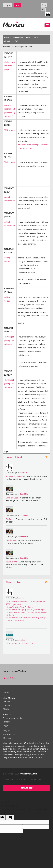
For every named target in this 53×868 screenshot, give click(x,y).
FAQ (16, 41)
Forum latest (14, 457)
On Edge (10, 519)
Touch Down (12, 562)
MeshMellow (9, 698)
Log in (8, 5)
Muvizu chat (14, 582)
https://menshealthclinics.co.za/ (21, 644)
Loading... (9, 678)
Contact (6, 702)
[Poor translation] (10, 817)
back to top (27, 788)
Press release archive (13, 718)
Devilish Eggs (12, 498)
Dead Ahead (12, 540)
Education (8, 705)
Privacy (6, 731)
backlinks (21, 598)
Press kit (7, 714)
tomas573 (23, 473)
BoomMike (24, 494)
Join (18, 5)
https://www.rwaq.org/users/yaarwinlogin (26, 610)
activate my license (15, 476)
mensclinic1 (21, 640)
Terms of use (9, 734)
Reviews (7, 722)
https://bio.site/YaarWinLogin (20, 607)
